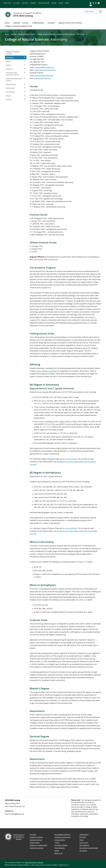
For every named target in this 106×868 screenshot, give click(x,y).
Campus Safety (60, 840)
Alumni (61, 3)
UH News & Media (61, 845)
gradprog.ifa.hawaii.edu (42, 78)
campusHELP (84, 835)
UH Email (83, 837)
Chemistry (16, 69)
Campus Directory (36, 840)
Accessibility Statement (63, 835)
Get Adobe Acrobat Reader (89, 848)
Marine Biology (16, 84)
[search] (101, 12)
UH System (83, 851)
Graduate (51, 23)
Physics (16, 96)
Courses (25, 23)
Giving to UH (84, 843)
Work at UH (59, 853)
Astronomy (16, 57)
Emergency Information (63, 837)
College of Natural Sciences (66, 34)
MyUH (67, 3)
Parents (54, 3)
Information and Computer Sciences (16, 74)
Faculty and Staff (44, 3)
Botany (16, 65)
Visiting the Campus (37, 848)
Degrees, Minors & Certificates (70, 23)
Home (7, 34)
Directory (25, 3)
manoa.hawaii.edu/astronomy (45, 70)
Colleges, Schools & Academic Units (18, 26)
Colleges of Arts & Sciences (46, 34)
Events (57, 851)
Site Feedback (84, 845)
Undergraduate (38, 23)
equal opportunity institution (34, 862)
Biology (16, 61)
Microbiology (16, 92)
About (7, 23)
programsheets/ (71, 459)
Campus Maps (35, 843)
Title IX (57, 843)
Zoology (16, 99)
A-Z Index (17, 3)
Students (33, 3)
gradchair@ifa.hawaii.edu (44, 76)
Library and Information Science (16, 79)
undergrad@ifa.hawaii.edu (44, 67)
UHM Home (7, 3)
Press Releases (60, 848)
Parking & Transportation (38, 845)
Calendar (17, 23)
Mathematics (16, 88)
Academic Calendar (36, 837)
